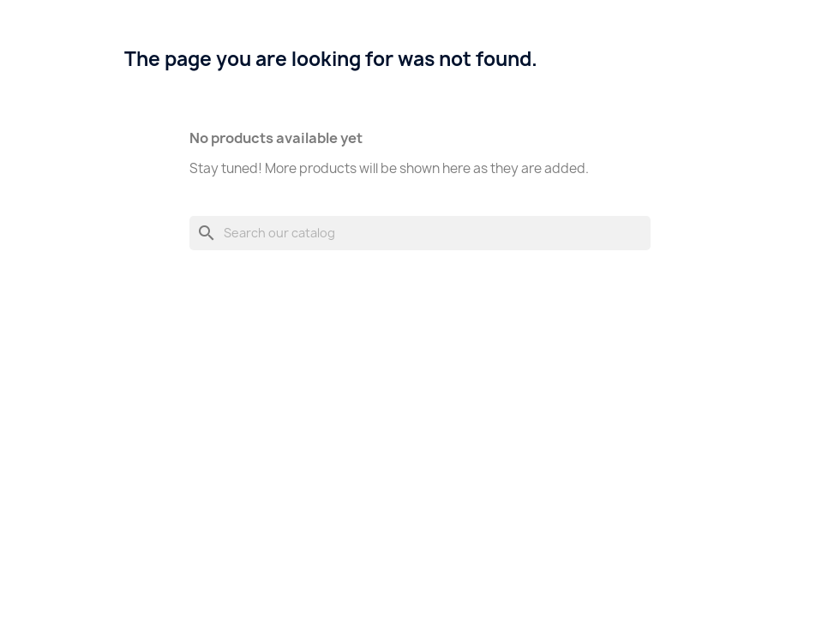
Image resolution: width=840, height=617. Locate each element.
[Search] (420, 233)
